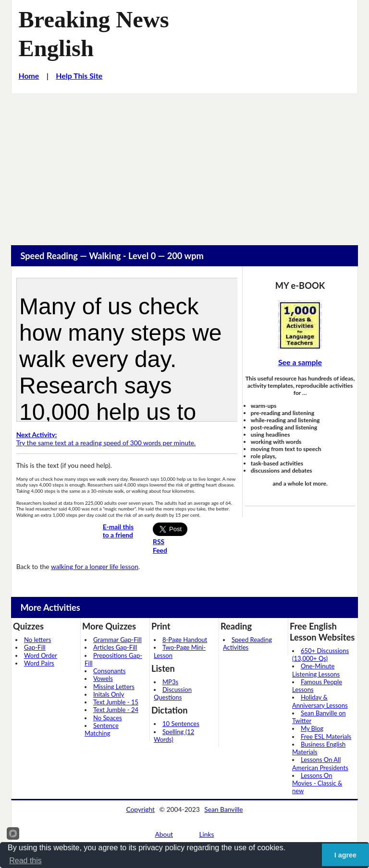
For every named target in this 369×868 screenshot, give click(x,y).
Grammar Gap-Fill (117, 640)
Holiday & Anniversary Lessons (320, 701)
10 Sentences (181, 724)
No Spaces (108, 718)
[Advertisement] (184, 165)
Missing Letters (114, 687)
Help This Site (79, 76)
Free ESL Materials (326, 737)
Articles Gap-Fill (115, 647)
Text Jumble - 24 (116, 710)
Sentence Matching (102, 729)
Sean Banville (223, 809)
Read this (25, 861)
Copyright (140, 809)
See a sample (300, 362)
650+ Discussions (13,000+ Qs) (320, 654)
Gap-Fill (35, 647)
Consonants (109, 671)
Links (206, 834)
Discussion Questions (173, 693)
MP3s (170, 682)
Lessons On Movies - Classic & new (317, 783)
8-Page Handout (185, 640)
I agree (345, 855)
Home (29, 76)
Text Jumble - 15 (116, 702)
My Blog (312, 728)
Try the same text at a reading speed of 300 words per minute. (106, 439)
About (164, 834)
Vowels (103, 678)
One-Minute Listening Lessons (316, 670)
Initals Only (109, 694)
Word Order (41, 655)
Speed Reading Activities (247, 643)
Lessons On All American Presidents (320, 763)
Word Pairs (39, 663)
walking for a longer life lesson (95, 566)
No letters (37, 640)
